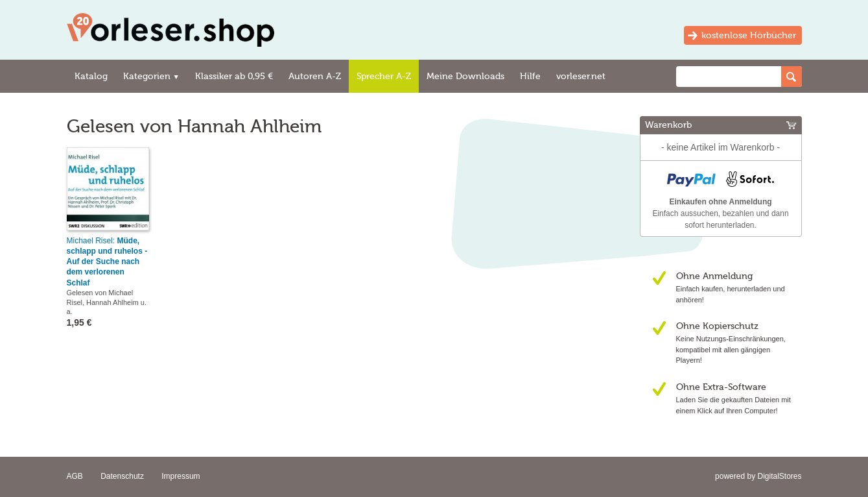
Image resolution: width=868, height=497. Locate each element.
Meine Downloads (465, 76)
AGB (75, 476)
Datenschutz (122, 476)
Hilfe (530, 76)
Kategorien (151, 76)
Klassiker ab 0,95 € (234, 76)
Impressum (181, 476)
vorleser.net (581, 76)
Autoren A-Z (315, 76)
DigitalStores (779, 476)
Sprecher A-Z (384, 76)
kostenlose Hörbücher (749, 35)
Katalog (91, 76)
